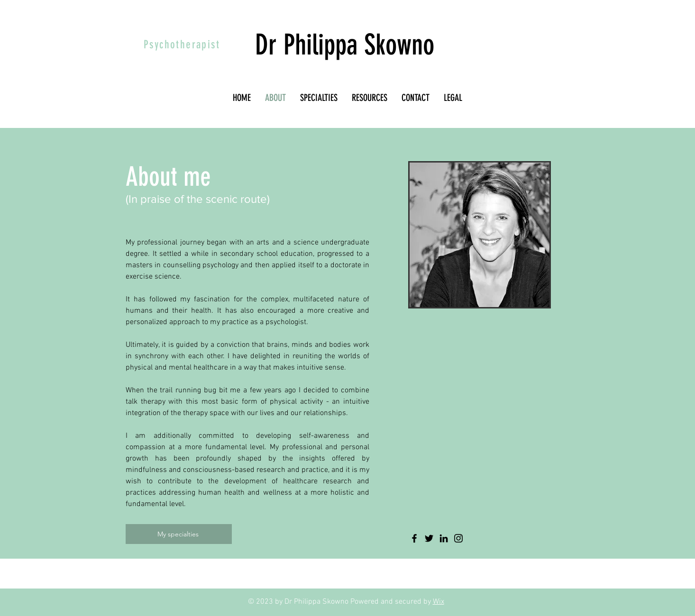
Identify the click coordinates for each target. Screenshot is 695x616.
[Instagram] (458, 538)
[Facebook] (414, 538)
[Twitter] (429, 538)
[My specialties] (179, 534)
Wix (439, 602)
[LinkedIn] (444, 538)
